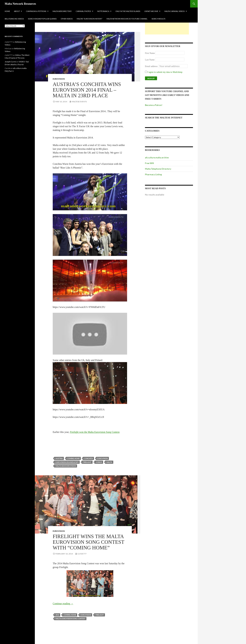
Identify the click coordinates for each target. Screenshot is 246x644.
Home (7, 11)
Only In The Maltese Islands (128, 11)
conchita (88, 458)
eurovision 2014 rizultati (67, 462)
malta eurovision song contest (70, 619)
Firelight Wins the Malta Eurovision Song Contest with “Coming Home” (88, 542)
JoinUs (99, 462)
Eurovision (59, 79)
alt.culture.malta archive (157, 157)
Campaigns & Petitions (36, 11)
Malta (109, 462)
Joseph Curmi (10, 62)
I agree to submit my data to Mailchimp (164, 72)
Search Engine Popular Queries (42, 19)
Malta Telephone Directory (158, 169)
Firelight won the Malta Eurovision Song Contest (95, 432)
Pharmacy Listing (153, 174)
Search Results (158, 19)
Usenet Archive (151, 11)
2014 (57, 615)
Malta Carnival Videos (175, 11)
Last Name (150, 60)
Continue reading (63, 604)
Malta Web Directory (62, 11)
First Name (150, 53)
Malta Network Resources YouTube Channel (127, 19)
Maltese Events (79, 102)
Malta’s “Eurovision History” (90, 19)
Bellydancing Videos (14, 19)
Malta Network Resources (20, 4)
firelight (87, 462)
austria (59, 458)
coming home (73, 458)
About (17, 11)
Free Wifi (149, 163)
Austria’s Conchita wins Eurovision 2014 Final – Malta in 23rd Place (87, 90)
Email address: (152, 66)
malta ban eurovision (66, 466)
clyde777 (82, 554)
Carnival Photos (83, 11)
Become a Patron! (154, 105)
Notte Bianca (103, 11)
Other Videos (67, 19)
